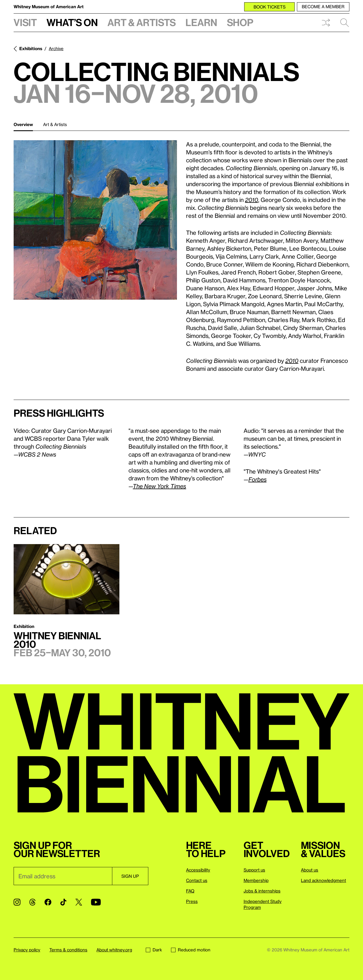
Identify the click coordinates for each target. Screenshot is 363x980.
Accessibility (198, 870)
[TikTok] (63, 902)
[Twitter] (79, 902)
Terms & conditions (68, 950)
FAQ (190, 891)
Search (345, 23)
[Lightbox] (95, 220)
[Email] (63, 876)
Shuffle (326, 23)
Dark (154, 950)
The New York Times (159, 486)
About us (310, 870)
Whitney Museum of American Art (49, 7)
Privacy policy (27, 950)
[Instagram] (17, 902)
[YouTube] (96, 902)
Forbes (258, 479)
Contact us (197, 880)
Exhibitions (31, 48)
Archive (56, 48)
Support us (254, 870)
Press (192, 901)
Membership (256, 880)
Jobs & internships (262, 891)
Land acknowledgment (323, 880)
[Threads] (32, 902)
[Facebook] (48, 902)
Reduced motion (191, 950)
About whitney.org (114, 950)
